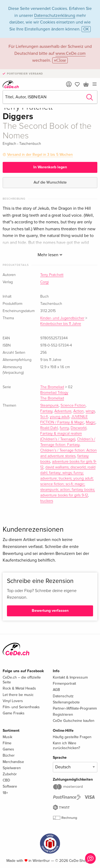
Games (8, 749)
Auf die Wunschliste (50, 182)
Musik (7, 737)
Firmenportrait (64, 684)
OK (86, 29)
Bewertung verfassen (50, 611)
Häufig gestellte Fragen (72, 737)
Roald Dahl (49, 428)
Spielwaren (12, 768)
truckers (47, 501)
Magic (91, 422)
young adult (60, 417)
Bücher (9, 755)
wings (90, 411)
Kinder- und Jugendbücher (62, 318)
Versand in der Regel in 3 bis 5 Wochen (40, 155)
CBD (6, 780)
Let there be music (18, 695)
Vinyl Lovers (13, 701)
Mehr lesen (50, 255)
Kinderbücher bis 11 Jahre (61, 324)
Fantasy (46, 411)
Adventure (63, 411)
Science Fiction (73, 406)
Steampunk (49, 406)
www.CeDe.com (71, 53)
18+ (5, 793)
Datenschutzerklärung (55, 15)
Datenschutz (63, 696)
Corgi (45, 282)
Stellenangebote (66, 702)
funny (64, 428)
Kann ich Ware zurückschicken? (66, 746)
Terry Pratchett (52, 275)
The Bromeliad (52, 387)
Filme (7, 743)
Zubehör (10, 774)
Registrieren (63, 715)
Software (10, 786)
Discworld (79, 428)
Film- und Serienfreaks (21, 707)
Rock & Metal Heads (19, 688)
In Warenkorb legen (50, 167)
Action (79, 411)
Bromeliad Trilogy (54, 393)
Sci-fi (44, 417)
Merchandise (13, 762)
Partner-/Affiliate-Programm (75, 708)
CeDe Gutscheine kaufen (74, 721)
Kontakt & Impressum (70, 677)
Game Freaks (14, 713)
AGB (56, 690)
